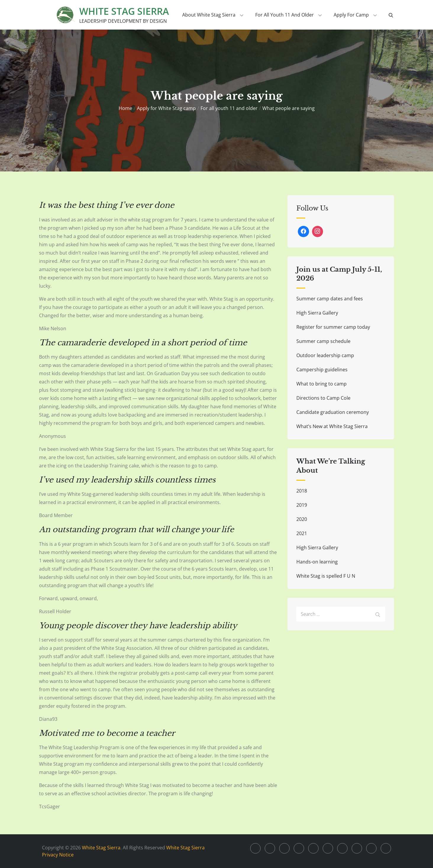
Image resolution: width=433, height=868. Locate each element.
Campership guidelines (322, 370)
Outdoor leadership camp (325, 355)
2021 (302, 533)
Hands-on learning (317, 562)
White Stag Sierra (124, 11)
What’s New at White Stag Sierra (332, 426)
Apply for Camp (355, 15)
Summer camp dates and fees (330, 299)
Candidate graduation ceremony (333, 412)
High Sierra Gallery (317, 313)
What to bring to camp (321, 384)
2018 (302, 491)
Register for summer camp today (333, 327)
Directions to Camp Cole (323, 398)
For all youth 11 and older (289, 15)
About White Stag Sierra (213, 15)
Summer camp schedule (323, 341)
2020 (302, 519)
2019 (302, 505)
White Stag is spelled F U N (326, 576)
